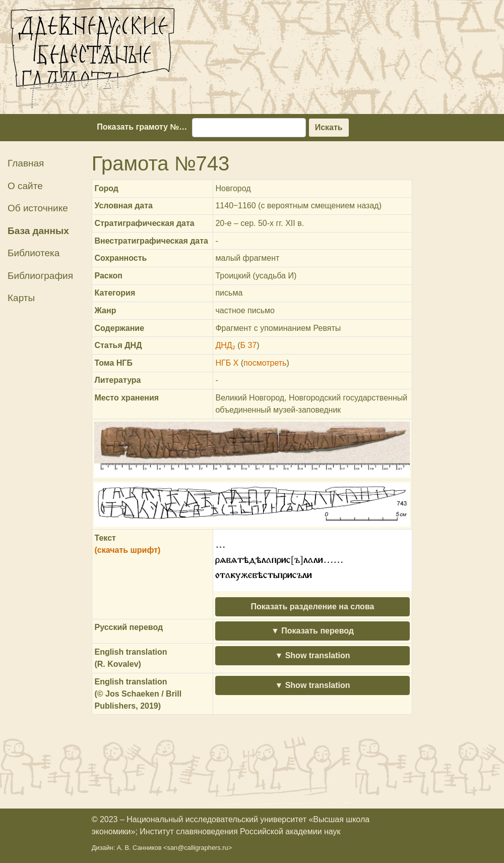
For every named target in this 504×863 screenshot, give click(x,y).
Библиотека (34, 253)
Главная (26, 163)
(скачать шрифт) (127, 550)
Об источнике (38, 208)
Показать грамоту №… (142, 127)
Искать (329, 127)
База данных (38, 231)
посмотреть (265, 363)
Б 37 (248, 345)
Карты (21, 298)
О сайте (25, 186)
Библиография (40, 276)
